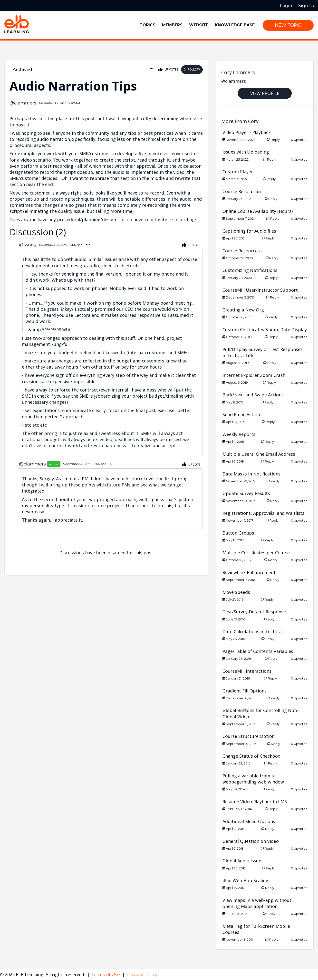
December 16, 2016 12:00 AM (60, 245)
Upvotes (169, 70)
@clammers (23, 103)
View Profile (265, 93)
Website (199, 25)
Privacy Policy (142, 975)
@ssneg (28, 245)
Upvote (191, 245)
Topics (148, 25)
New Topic (288, 25)
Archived (22, 70)
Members (172, 25)
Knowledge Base (235, 25)
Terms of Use (106, 975)
